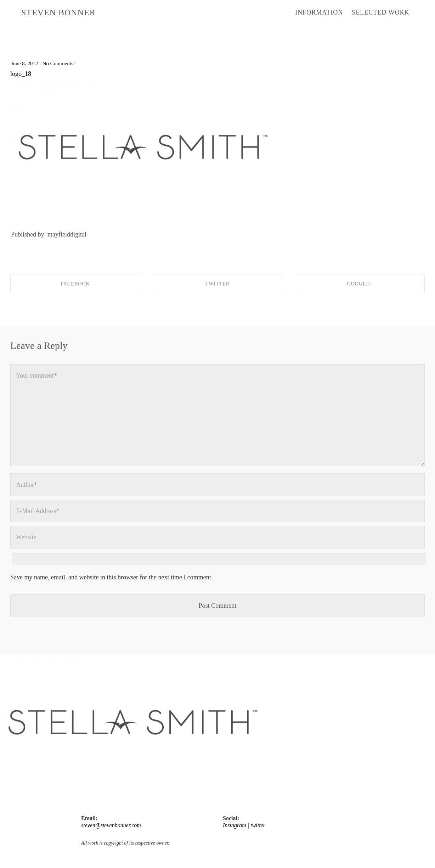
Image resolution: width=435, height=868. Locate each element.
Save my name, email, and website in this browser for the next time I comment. (111, 577)
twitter (258, 825)
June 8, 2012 (24, 63)
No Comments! (59, 63)
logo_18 (21, 74)
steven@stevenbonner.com (111, 825)
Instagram (235, 825)
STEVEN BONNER (58, 12)
